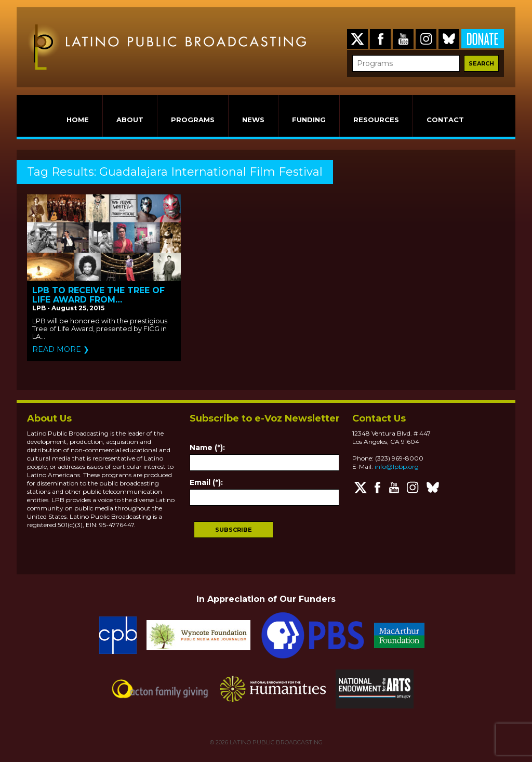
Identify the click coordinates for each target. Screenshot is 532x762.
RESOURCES (376, 120)
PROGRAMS (193, 120)
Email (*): (206, 482)
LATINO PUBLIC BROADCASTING (275, 742)
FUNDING (309, 120)
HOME (78, 120)
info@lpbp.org (397, 467)
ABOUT (130, 120)
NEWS (253, 120)
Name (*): (207, 448)
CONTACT (445, 120)
